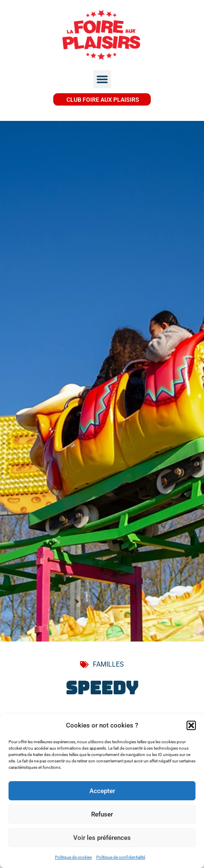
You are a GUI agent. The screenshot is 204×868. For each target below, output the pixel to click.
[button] (191, 725)
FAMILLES (108, 664)
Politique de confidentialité (121, 857)
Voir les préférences (102, 838)
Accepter (102, 791)
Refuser (102, 814)
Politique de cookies (73, 857)
